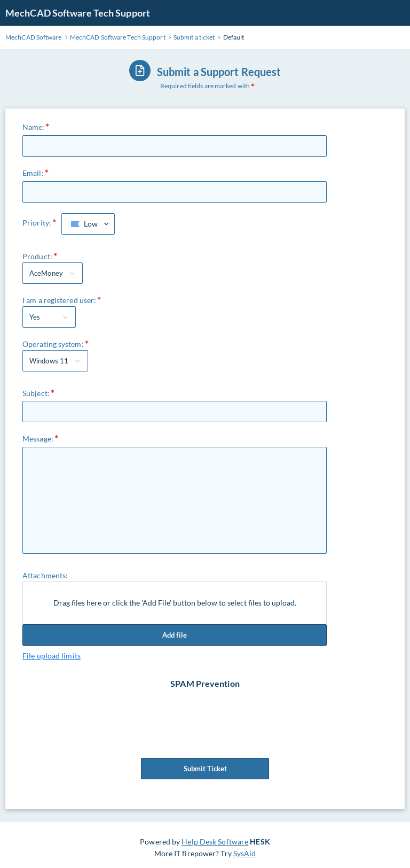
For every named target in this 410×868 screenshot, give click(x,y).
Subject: (36, 393)
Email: (33, 173)
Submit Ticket (205, 769)
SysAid (245, 853)
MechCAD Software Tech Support (78, 13)
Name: (34, 127)
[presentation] (206, 710)
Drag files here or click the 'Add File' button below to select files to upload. (175, 603)
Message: (38, 439)
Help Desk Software (215, 842)
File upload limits (52, 656)
